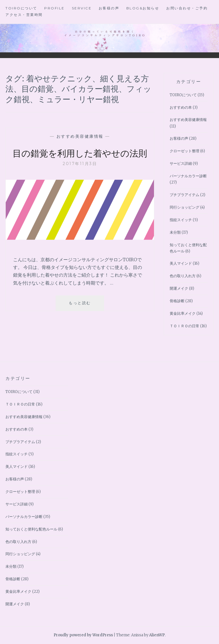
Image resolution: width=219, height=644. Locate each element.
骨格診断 (177, 301)
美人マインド (181, 263)
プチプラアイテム (184, 195)
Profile (54, 8)
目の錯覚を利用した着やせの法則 (80, 159)
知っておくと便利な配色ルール (31, 529)
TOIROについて (21, 8)
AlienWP (157, 635)
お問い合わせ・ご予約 (187, 8)
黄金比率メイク (183, 313)
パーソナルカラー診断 (188, 176)
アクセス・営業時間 (24, 15)
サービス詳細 (181, 163)
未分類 (175, 232)
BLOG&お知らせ (143, 8)
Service (82, 8)
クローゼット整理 (184, 151)
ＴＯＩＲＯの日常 (184, 326)
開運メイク (179, 288)
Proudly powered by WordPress (83, 635)
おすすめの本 (181, 107)
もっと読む (82, 318)
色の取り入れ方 (183, 276)
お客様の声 (109, 8)
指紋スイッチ (181, 220)
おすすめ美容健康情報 (80, 136)
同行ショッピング (184, 207)
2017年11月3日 (80, 177)
